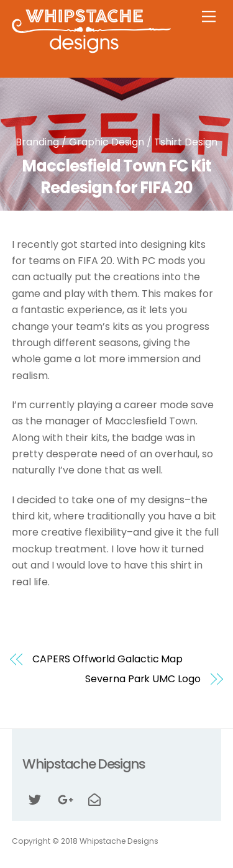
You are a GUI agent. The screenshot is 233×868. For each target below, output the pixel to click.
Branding (37, 142)
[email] (94, 799)
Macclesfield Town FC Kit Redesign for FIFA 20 (116, 177)
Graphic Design (107, 142)
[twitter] (35, 799)
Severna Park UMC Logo (143, 679)
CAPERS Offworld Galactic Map (107, 659)
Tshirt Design (186, 142)
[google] (65, 799)
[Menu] (209, 17)
